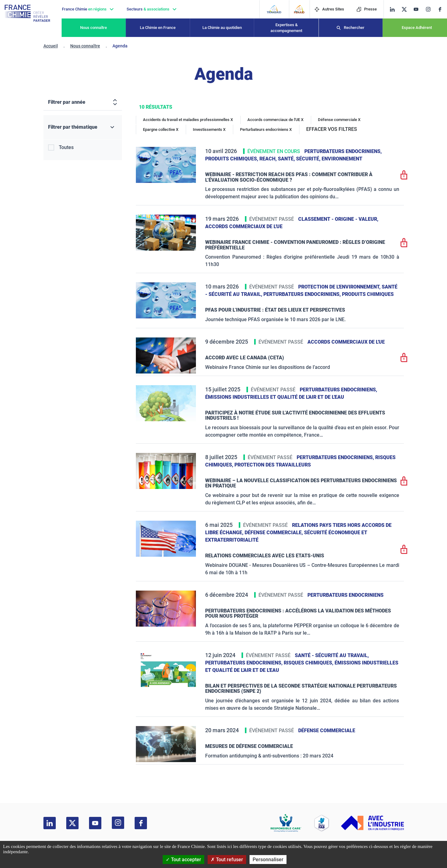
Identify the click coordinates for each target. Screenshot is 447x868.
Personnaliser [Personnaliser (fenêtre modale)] (268, 860)
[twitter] (406, 9)
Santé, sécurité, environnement (320, 159)
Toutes (66, 147)
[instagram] (430, 9)
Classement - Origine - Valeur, (338, 219)
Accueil (51, 46)
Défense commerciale (327, 731)
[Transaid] (274, 9)
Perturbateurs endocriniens (345, 595)
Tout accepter (183, 860)
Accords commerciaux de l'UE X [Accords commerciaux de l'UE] (275, 120)
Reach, (269, 159)
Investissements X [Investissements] (209, 129)
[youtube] (418, 9)
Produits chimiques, (232, 159)
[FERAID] (299, 9)
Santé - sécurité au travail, (332, 655)
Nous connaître (93, 28)
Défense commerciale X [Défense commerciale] (339, 120)
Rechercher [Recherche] (354, 28)
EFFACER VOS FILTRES (332, 129)
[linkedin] (392, 9)
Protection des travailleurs (273, 465)
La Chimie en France (158, 28)
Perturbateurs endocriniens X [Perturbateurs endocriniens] (266, 129)
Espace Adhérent (417, 28)
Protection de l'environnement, (340, 287)
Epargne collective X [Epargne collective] (161, 129)
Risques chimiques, (309, 663)
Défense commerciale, (274, 533)
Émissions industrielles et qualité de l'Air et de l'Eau (275, 397)
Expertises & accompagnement (286, 28)
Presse (367, 9)
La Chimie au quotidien (222, 28)
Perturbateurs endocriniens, (343, 151)
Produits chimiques (368, 294)
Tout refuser (227, 860)
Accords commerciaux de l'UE (244, 226)
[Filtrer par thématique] (83, 127)
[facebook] (442, 9)
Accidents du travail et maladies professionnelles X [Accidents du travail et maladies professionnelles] (188, 120)
